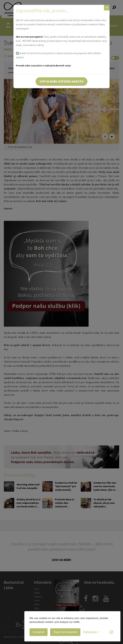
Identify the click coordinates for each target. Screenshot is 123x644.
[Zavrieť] (107, 8)
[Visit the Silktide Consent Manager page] (111, 632)
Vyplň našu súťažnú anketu (61, 81)
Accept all (39, 632)
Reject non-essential (65, 632)
